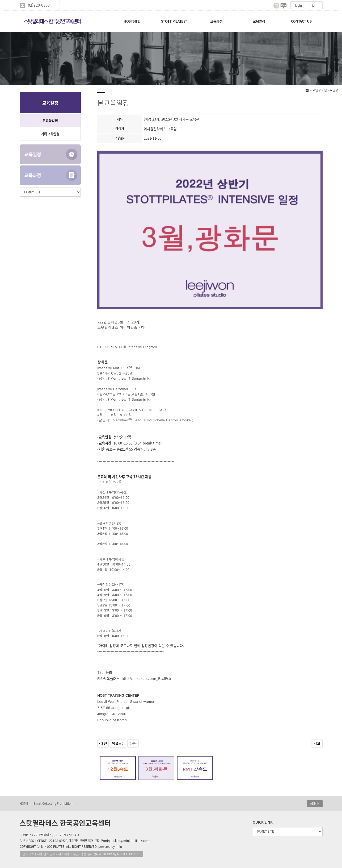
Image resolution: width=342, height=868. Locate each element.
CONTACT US (301, 21)
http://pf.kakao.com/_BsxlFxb (146, 678)
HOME (24, 803)
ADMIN (315, 803)
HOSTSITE (132, 21)
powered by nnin (110, 847)
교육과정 (216, 21)
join (315, 5)
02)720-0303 (39, 5)
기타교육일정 (50, 134)
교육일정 (259, 21)
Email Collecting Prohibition (53, 803)
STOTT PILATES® (174, 21)
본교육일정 (50, 120)
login (298, 5)
